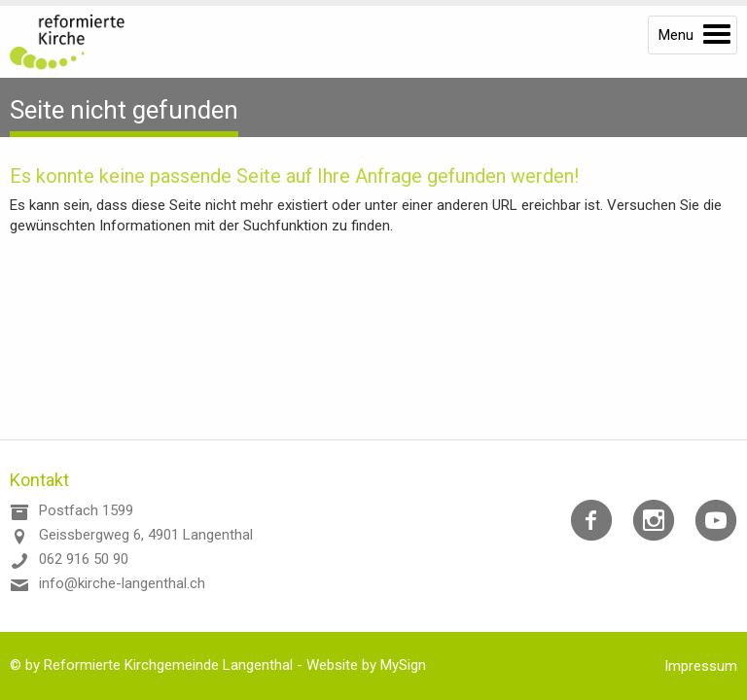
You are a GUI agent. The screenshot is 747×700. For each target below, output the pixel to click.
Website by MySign (366, 665)
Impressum (701, 666)
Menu (676, 35)
